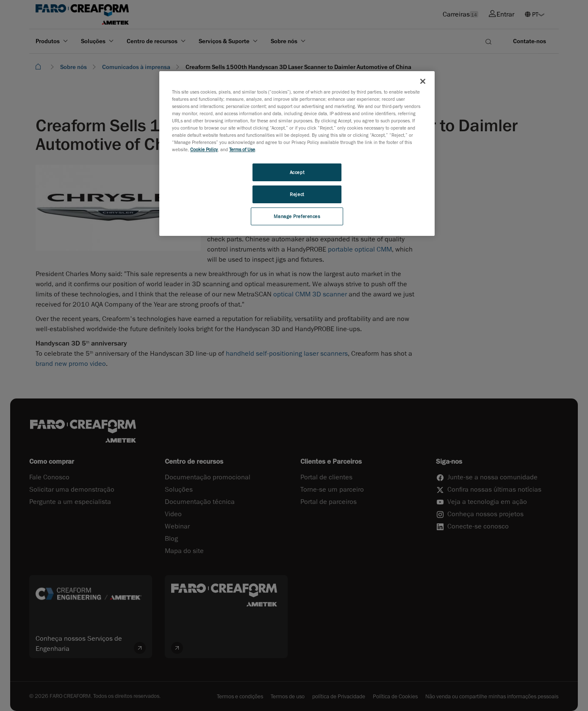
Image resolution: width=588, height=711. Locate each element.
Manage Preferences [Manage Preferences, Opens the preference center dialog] (297, 216)
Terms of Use (242, 149)
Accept (297, 172)
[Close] (423, 81)
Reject (297, 194)
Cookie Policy (204, 149)
